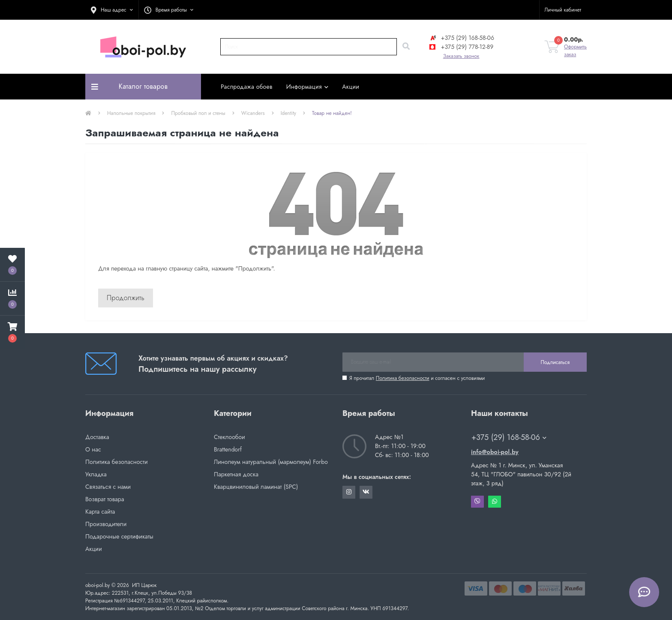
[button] (112, 10)
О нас (93, 449)
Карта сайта (100, 512)
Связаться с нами (108, 487)
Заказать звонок (461, 56)
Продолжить (126, 298)
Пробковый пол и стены (198, 113)
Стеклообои (229, 437)
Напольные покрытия (131, 113)
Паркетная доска (236, 474)
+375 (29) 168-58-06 (461, 38)
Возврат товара (105, 499)
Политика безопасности (403, 378)
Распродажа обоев (247, 87)
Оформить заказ (575, 51)
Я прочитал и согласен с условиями (417, 378)
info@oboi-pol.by (495, 452)
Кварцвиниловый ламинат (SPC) (256, 487)
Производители (106, 524)
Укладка (96, 474)
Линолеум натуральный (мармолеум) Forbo (271, 462)
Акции (351, 87)
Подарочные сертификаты (119, 536)
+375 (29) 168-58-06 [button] (509, 438)
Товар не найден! (332, 113)
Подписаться (555, 362)
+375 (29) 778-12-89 (461, 47)
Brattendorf (228, 449)
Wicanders (253, 113)
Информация (307, 87)
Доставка (97, 437)
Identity (288, 113)
